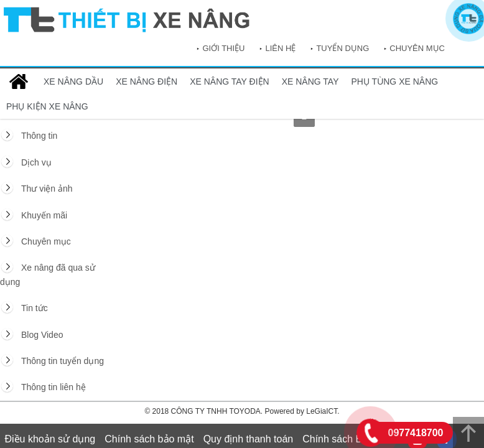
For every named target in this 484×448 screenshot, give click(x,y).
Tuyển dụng (342, 48)
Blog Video (42, 335)
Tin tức (35, 308)
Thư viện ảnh (47, 189)
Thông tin (39, 136)
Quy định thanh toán (249, 439)
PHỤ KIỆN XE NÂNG (47, 106)
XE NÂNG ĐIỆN (147, 82)
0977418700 (416, 433)
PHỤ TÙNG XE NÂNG (395, 82)
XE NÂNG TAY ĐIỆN (230, 82)
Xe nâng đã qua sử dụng (48, 274)
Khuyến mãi (44, 215)
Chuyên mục (417, 48)
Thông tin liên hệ (54, 387)
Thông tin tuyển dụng (63, 361)
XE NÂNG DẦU (73, 82)
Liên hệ (280, 48)
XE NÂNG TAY (310, 82)
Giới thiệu (223, 48)
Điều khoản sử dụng (50, 439)
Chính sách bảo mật (149, 439)
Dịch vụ (36, 162)
